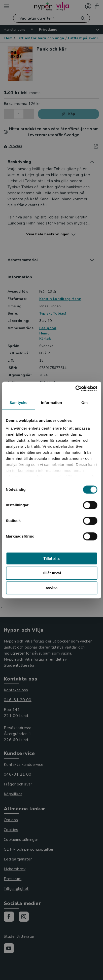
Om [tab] (84, 403)
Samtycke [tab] (19, 403)
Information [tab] (52, 403)
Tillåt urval (51, 573)
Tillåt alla (52, 558)
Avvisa (52, 588)
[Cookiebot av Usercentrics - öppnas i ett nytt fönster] (75, 389)
